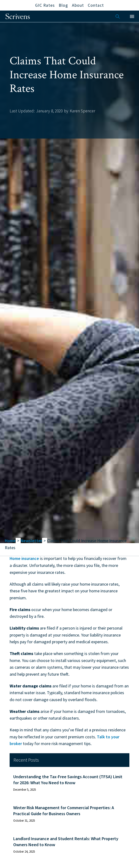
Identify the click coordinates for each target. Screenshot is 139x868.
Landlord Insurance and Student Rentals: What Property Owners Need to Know (66, 842)
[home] (18, 16)
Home (10, 541)
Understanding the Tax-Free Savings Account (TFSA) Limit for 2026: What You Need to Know (68, 780)
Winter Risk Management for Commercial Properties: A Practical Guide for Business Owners (64, 811)
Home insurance (24, 558)
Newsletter (31, 541)
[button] (132, 16)
